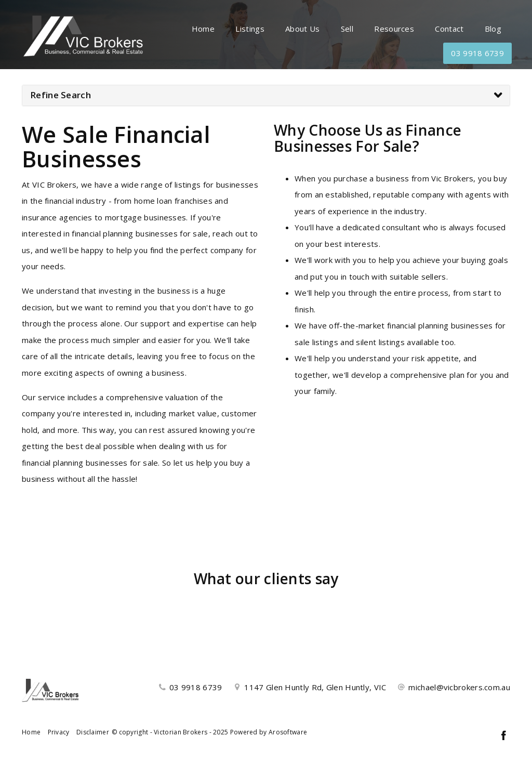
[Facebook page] (503, 736)
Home (203, 29)
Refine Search (61, 95)
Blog (493, 29)
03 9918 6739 (477, 53)
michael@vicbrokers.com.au (459, 687)
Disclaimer (93, 732)
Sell (347, 29)
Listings (250, 29)
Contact (449, 29)
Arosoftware (288, 732)
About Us (302, 29)
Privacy (59, 732)
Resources (394, 29)
